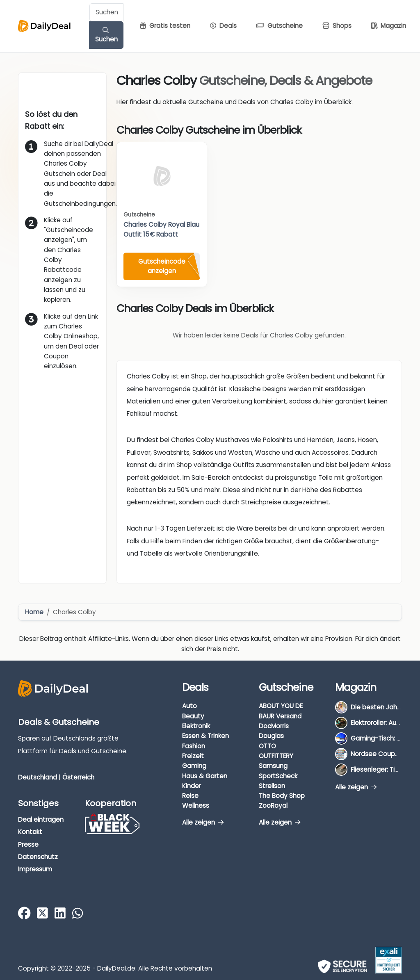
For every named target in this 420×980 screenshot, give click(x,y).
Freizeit (193, 756)
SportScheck (278, 776)
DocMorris (274, 726)
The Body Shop (282, 796)
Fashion (194, 746)
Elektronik (196, 726)
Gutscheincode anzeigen (162, 266)
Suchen (106, 35)
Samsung (273, 766)
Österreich (78, 777)
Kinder (192, 786)
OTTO (267, 746)
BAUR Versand (280, 716)
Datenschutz (38, 857)
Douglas (271, 736)
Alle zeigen (203, 822)
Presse (28, 844)
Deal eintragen (41, 819)
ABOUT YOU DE (281, 706)
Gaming (194, 766)
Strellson (272, 786)
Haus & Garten (205, 776)
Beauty (193, 716)
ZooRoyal (273, 806)
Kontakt (30, 832)
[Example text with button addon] (106, 12)
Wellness (196, 806)
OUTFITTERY (276, 756)
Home (34, 612)
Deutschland (38, 777)
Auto (189, 706)
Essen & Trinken (205, 736)
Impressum (35, 869)
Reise (190, 796)
